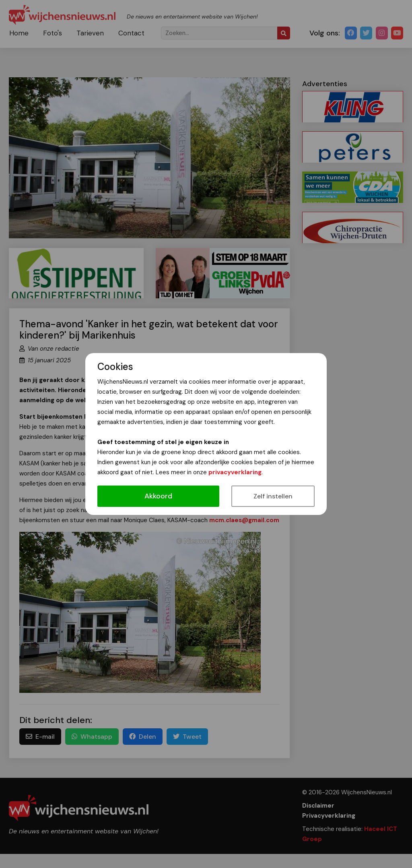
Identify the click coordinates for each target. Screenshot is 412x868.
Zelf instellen (273, 496)
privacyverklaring (235, 472)
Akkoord (158, 496)
